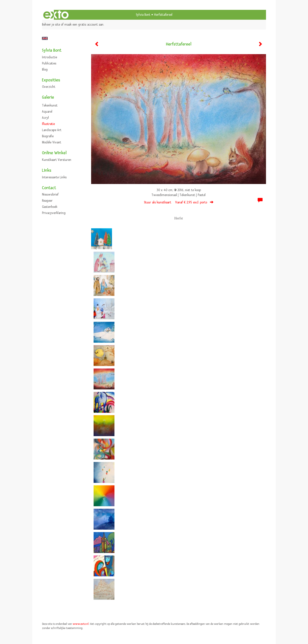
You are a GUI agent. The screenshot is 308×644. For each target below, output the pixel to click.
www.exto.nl (81, 624)
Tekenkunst (50, 106)
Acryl (45, 118)
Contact (49, 188)
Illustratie (48, 124)
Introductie (49, 57)
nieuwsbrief (50, 195)
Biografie (48, 136)
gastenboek (50, 207)
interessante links (54, 177)
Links (47, 170)
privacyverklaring (54, 213)
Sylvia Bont (143, 15)
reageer (47, 201)
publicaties (49, 63)
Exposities (51, 80)
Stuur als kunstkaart (179, 202)
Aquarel (47, 112)
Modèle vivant (52, 142)
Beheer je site (51, 25)
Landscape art (52, 130)
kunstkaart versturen (57, 160)
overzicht (49, 87)
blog (45, 70)
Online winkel (54, 153)
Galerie (48, 97)
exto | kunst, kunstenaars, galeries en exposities (56, 15)
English (45, 38)
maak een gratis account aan (84, 25)
